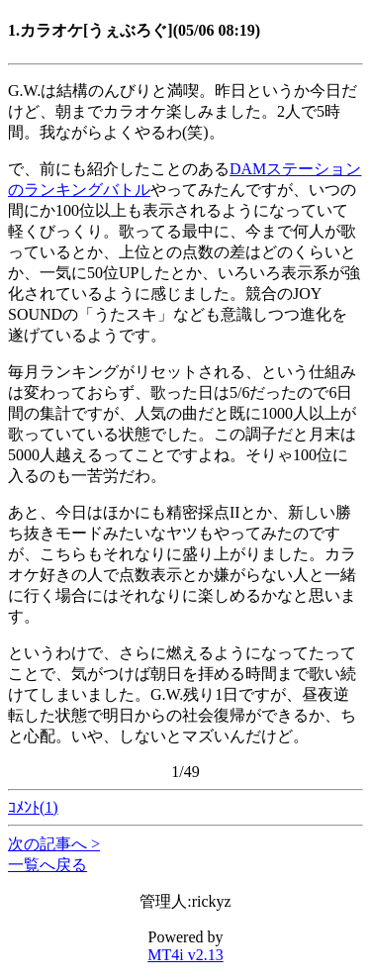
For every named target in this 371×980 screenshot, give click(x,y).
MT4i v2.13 (185, 955)
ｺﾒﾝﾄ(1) (33, 807)
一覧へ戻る (47, 865)
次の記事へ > (54, 844)
